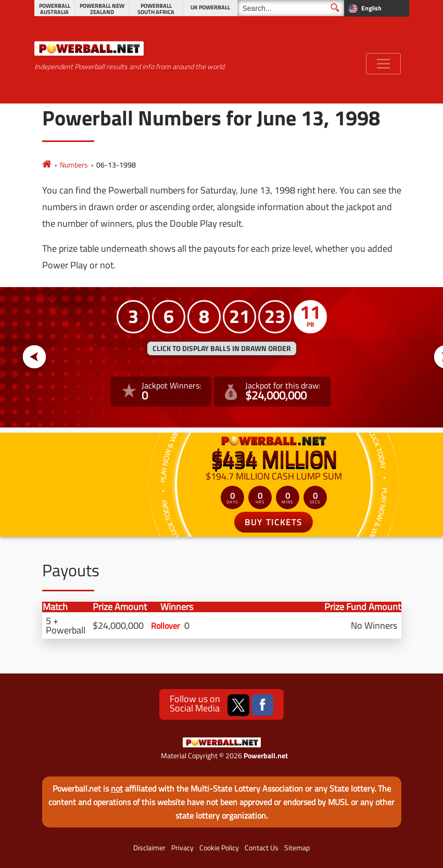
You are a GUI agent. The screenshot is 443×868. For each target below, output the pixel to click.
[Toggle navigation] (383, 64)
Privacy (182, 848)
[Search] (291, 8)
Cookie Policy (219, 848)
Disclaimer (149, 848)
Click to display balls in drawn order (222, 348)
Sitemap (297, 848)
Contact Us (262, 848)
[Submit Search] (335, 8)
